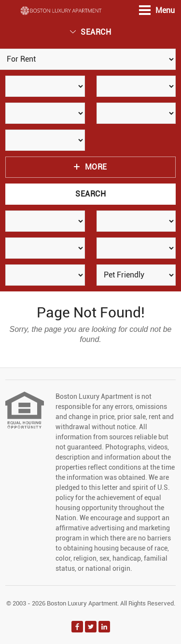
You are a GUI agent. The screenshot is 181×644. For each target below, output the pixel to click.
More (90, 167)
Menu (157, 10)
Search (91, 32)
